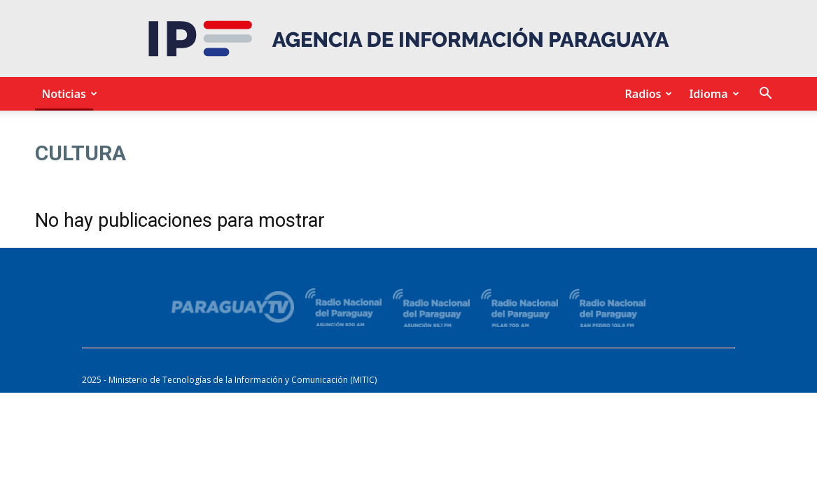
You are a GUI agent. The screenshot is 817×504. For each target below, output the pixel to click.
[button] (766, 95)
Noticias (68, 94)
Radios (646, 94)
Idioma (712, 94)
